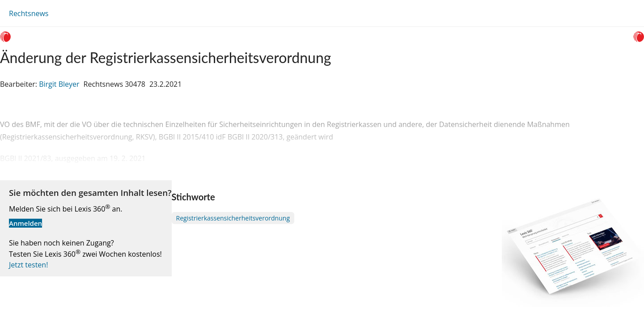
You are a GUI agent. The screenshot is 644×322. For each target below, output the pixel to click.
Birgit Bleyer (59, 84)
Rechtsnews (29, 13)
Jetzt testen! (28, 265)
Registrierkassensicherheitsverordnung (233, 218)
